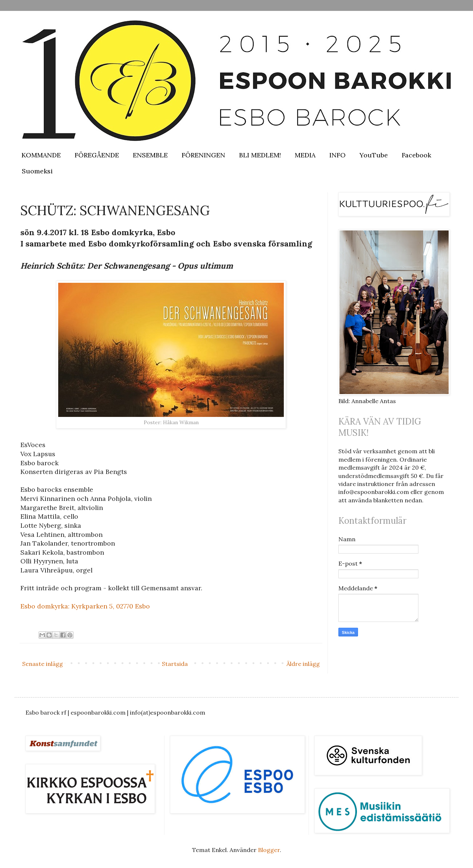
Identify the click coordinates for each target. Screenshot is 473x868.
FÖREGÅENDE (97, 155)
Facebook (416, 155)
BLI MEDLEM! (260, 155)
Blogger (269, 850)
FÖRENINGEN (203, 155)
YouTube (374, 155)
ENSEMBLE (150, 155)
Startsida (175, 664)
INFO (337, 155)
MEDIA (305, 155)
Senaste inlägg (43, 664)
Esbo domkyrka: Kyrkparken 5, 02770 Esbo (85, 606)
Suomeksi (37, 171)
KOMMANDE (41, 155)
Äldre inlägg (303, 664)
